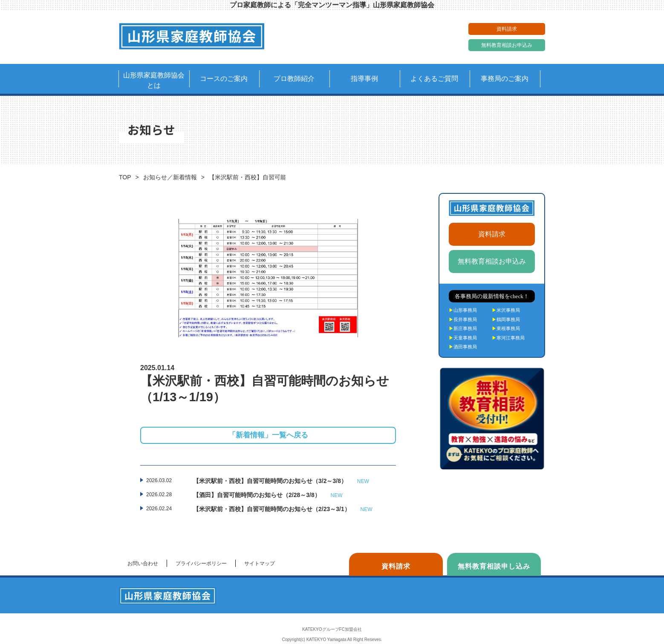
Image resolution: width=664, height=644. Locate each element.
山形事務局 (463, 310)
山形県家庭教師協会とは (154, 80)
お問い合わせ (143, 563)
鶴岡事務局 (506, 319)
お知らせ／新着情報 (170, 177)
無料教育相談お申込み (507, 45)
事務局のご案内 (505, 79)
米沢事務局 (506, 310)
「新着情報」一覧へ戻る (268, 435)
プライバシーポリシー (201, 563)
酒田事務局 (463, 347)
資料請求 (507, 29)
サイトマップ (260, 563)
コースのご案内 (224, 79)
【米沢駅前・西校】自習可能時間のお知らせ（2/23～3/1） (283, 509)
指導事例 (364, 79)
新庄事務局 (463, 328)
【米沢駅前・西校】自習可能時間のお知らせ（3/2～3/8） (281, 481)
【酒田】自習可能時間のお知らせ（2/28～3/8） (268, 495)
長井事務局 (463, 319)
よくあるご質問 (434, 79)
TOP (125, 177)
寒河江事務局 (508, 338)
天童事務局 (463, 338)
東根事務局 (506, 328)
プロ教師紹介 (294, 79)
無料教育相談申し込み (494, 566)
